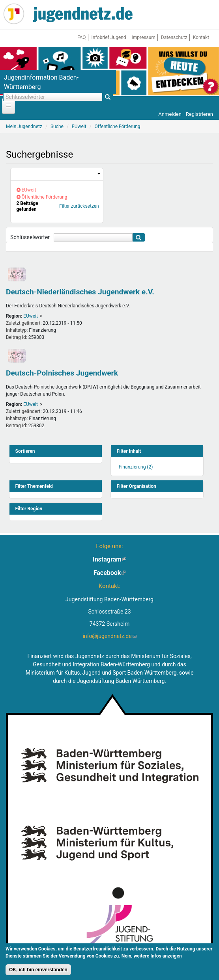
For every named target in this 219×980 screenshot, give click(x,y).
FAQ (82, 37)
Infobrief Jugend (109, 37)
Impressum (143, 37)
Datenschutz (174, 37)
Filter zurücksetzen (79, 206)
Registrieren (199, 114)
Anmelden (170, 114)
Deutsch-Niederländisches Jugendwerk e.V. (80, 292)
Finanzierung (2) (136, 467)
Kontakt (201, 37)
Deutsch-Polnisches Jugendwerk (62, 373)
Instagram (109, 559)
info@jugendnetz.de (109, 636)
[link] (57, 174)
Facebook (110, 573)
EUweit (31, 316)
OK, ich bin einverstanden (38, 970)
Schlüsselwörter (30, 237)
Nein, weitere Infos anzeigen (152, 956)
